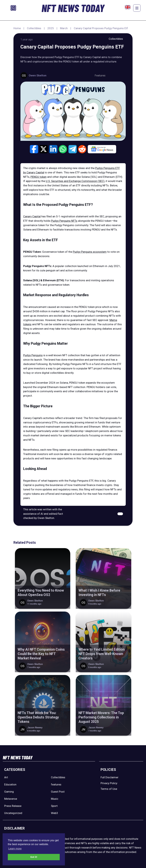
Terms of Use (109, 789)
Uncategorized (13, 813)
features (56, 784)
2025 (51, 28)
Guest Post (58, 792)
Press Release (13, 806)
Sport (54, 806)
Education (10, 784)
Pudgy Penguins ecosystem (90, 252)
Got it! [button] (34, 857)
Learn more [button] (15, 849)
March (64, 28)
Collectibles (34, 28)
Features (100, 75)
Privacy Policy (109, 783)
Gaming (9, 792)
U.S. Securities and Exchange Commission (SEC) (75, 181)
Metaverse (11, 799)
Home (17, 28)
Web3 (54, 813)
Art (6, 777)
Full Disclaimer (109, 777)
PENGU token (39, 177)
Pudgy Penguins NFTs (64, 221)
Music (55, 799)
